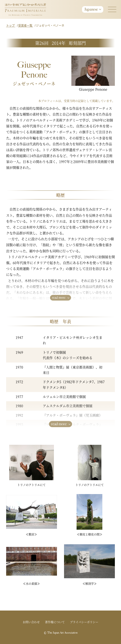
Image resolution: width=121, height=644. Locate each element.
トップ (11, 25)
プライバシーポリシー (84, 622)
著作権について (55, 622)
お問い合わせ (31, 622)
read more (59, 298)
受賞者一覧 (26, 25)
